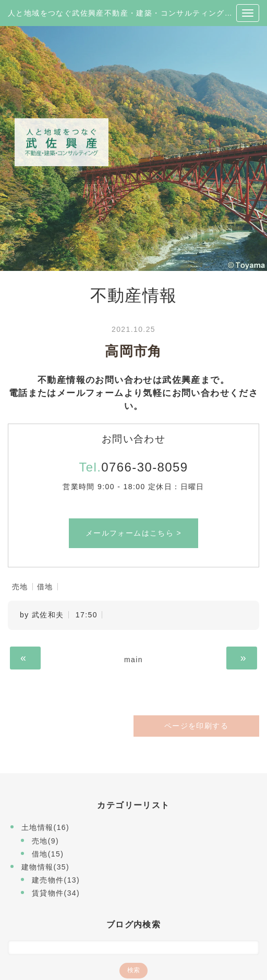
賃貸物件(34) (56, 893)
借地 (45, 587)
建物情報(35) (45, 867)
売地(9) (45, 841)
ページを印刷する (196, 726)
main (133, 660)
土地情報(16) (45, 827)
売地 (20, 587)
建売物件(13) (56, 880)
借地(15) (48, 854)
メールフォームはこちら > (133, 533)
